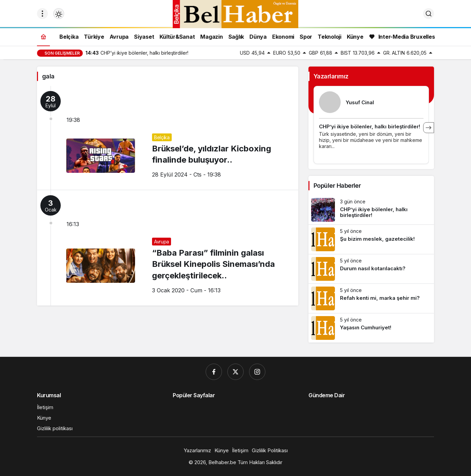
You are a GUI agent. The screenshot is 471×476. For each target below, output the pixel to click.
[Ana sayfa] (43, 36)
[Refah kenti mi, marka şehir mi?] (371, 298)
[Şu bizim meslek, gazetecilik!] (371, 239)
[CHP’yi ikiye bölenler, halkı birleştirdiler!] (371, 210)
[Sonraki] (429, 128)
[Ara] (429, 14)
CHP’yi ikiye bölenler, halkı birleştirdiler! (370, 126)
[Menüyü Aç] (42, 14)
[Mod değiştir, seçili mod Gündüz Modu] (59, 14)
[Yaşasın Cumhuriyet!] (371, 328)
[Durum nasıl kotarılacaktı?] (371, 269)
